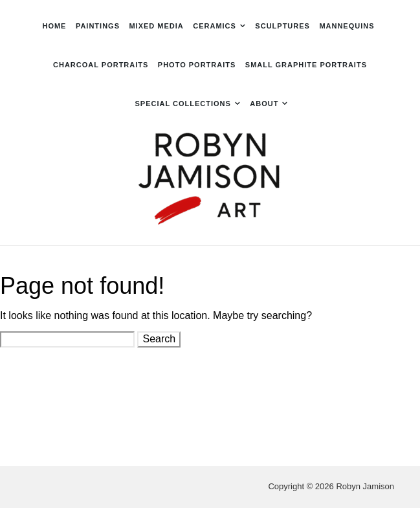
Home (54, 26)
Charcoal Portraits (101, 65)
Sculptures (282, 26)
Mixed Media (156, 26)
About (264, 104)
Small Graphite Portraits (306, 65)
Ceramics (215, 26)
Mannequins (347, 26)
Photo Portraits (197, 65)
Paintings (98, 26)
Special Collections (183, 104)
